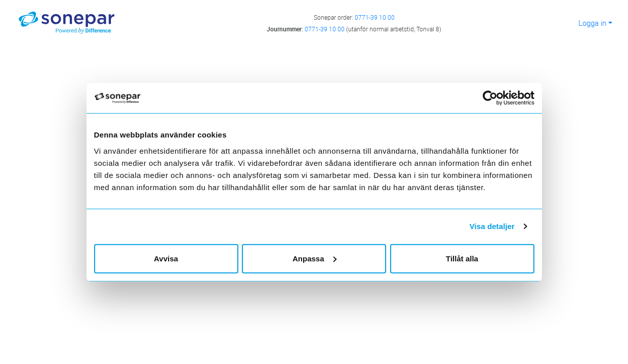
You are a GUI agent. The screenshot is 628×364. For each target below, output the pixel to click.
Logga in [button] (592, 23)
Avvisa (166, 258)
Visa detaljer (492, 226)
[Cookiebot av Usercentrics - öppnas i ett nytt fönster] (494, 98)
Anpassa (315, 258)
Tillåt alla (462, 258)
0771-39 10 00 (375, 17)
